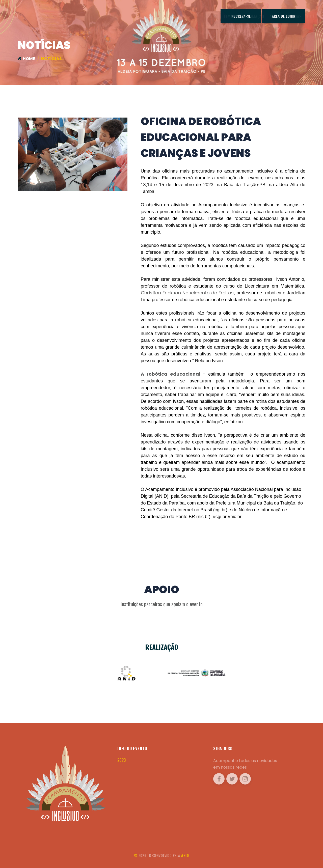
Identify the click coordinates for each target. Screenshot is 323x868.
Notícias (188, 16)
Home (108, 16)
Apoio (170, 16)
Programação (146, 16)
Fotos (207, 16)
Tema (123, 16)
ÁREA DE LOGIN (284, 16)
